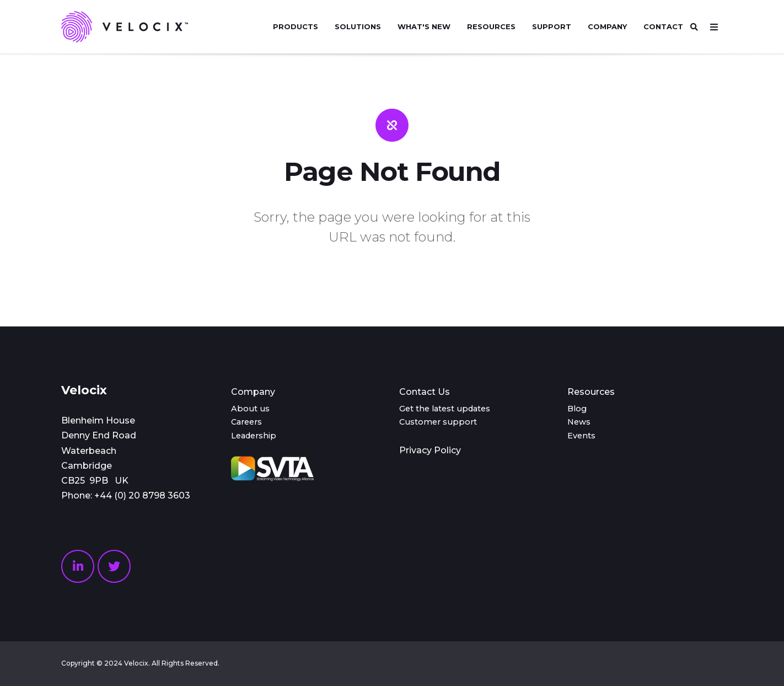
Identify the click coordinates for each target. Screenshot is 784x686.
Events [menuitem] (581, 436)
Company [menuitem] (607, 26)
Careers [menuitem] (246, 422)
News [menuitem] (579, 422)
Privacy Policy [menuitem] (430, 450)
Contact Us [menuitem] (425, 392)
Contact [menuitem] (663, 26)
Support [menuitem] (552, 26)
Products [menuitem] (296, 26)
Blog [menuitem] (577, 409)
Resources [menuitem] (491, 26)
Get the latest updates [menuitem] (445, 409)
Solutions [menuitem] (358, 26)
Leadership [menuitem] (254, 436)
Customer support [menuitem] (438, 422)
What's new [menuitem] (424, 26)
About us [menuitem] (250, 409)
